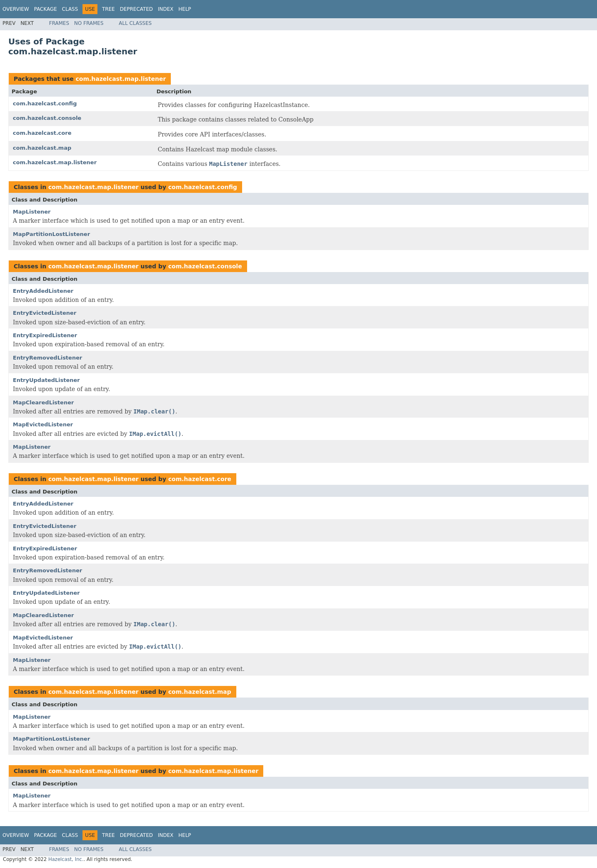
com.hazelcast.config (45, 103)
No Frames (89, 23)
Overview (16, 9)
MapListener (32, 212)
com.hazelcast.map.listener (121, 79)
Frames (59, 23)
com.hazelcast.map (42, 148)
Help (185, 9)
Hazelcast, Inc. (66, 859)
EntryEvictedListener (45, 313)
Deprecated (136, 9)
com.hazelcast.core (42, 133)
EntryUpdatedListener (46, 380)
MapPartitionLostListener (51, 234)
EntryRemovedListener (47, 358)
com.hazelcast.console (47, 118)
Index (166, 9)
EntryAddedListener (43, 291)
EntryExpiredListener (45, 335)
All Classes (135, 23)
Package (45, 9)
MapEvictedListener (43, 424)
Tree (108, 9)
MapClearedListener (43, 402)
